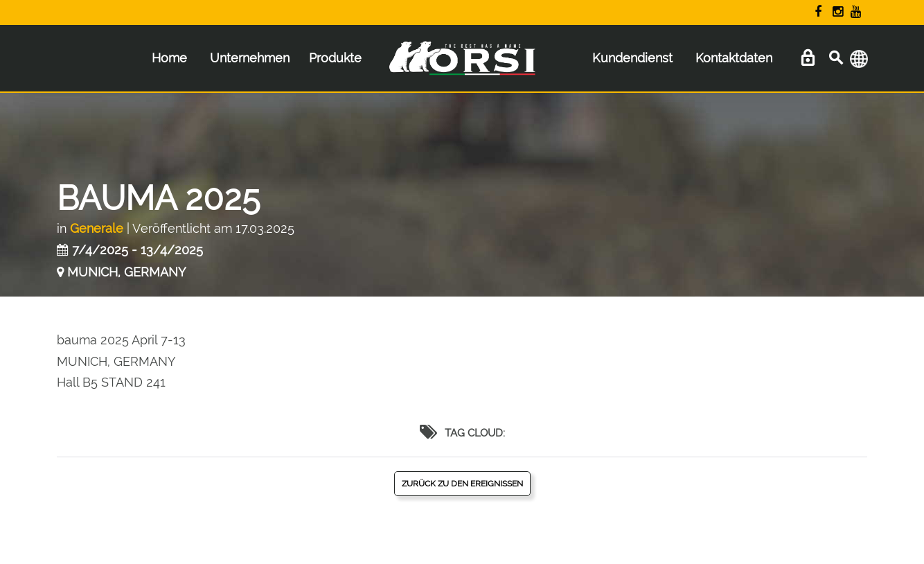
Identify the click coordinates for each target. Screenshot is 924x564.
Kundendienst (632, 58)
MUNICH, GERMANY (126, 272)
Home (169, 58)
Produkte (335, 58)
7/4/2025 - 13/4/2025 (137, 250)
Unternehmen (250, 58)
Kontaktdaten (734, 58)
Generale (97, 228)
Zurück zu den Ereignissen (462, 484)
